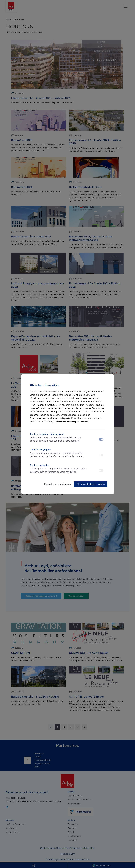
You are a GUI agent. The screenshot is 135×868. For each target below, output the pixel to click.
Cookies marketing (58, 469)
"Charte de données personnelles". (72, 422)
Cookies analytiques (58, 453)
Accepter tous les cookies (91, 484)
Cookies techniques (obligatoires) (58, 438)
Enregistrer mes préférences (58, 484)
